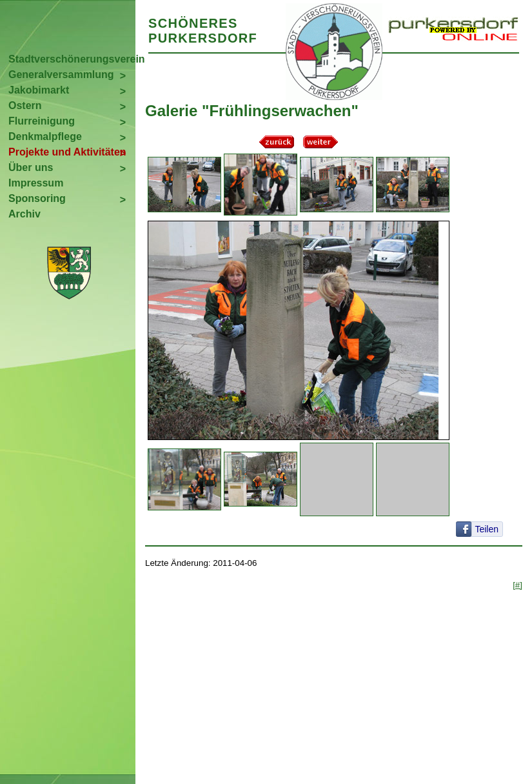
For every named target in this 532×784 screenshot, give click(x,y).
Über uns (31, 167)
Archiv (25, 214)
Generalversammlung (61, 75)
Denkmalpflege (45, 136)
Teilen (487, 529)
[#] (517, 585)
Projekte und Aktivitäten (67, 152)
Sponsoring (37, 198)
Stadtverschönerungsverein (72, 59)
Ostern (25, 106)
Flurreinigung (42, 121)
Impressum (36, 183)
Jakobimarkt (39, 90)
